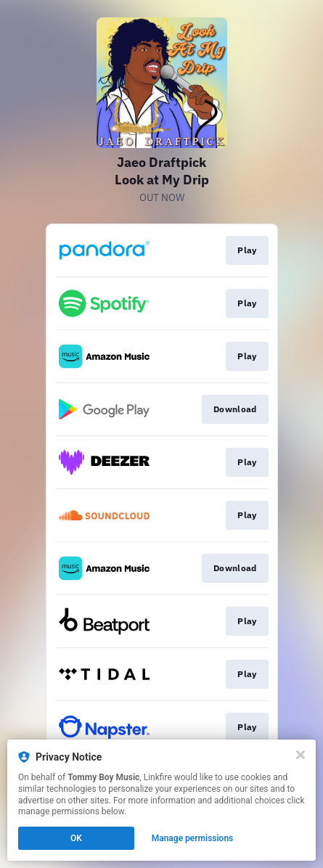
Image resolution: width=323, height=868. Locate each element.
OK (76, 838)
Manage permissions (193, 838)
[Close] (300, 755)
